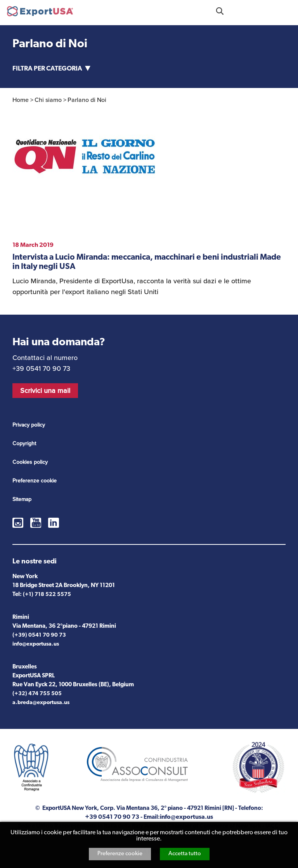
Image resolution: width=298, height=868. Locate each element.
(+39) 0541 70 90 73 (39, 635)
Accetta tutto (185, 854)
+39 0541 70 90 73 (254, 10)
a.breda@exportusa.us (41, 703)
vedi (149, 270)
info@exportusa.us (36, 644)
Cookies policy (30, 462)
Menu (288, 10)
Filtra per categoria (47, 69)
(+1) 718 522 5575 (47, 595)
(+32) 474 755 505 (37, 694)
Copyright (24, 443)
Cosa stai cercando (220, 11)
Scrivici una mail (45, 391)
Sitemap (22, 499)
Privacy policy (29, 425)
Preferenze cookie (120, 854)
